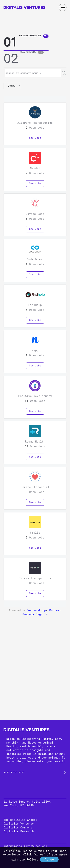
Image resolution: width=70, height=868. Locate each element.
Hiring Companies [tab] (34, 36)
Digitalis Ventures (19, 824)
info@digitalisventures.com (25, 846)
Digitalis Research (19, 831)
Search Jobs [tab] (32, 52)
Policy (32, 860)
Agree (49, 859)
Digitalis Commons (18, 828)
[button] (12, 86)
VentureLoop (37, 610)
